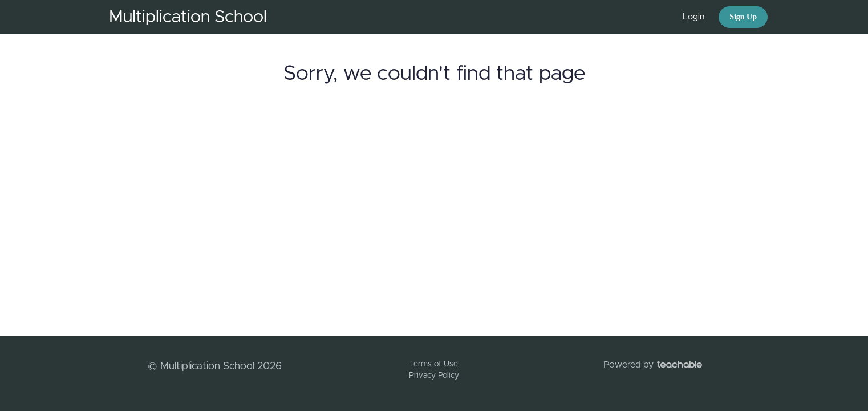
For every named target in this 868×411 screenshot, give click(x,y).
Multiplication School (188, 17)
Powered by (653, 365)
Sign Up (743, 17)
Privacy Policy (434, 376)
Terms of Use (434, 364)
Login (693, 17)
